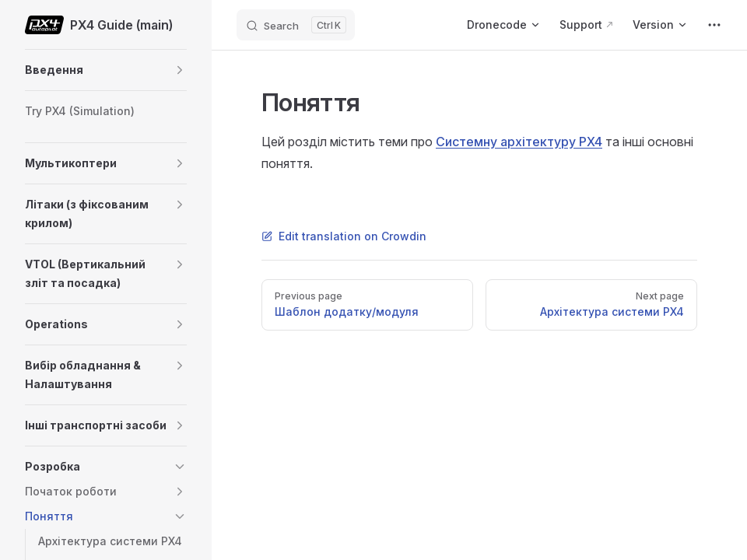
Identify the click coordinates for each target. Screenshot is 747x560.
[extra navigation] (714, 25)
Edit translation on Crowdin (344, 236)
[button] (180, 70)
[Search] (296, 25)
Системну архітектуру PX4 (519, 142)
